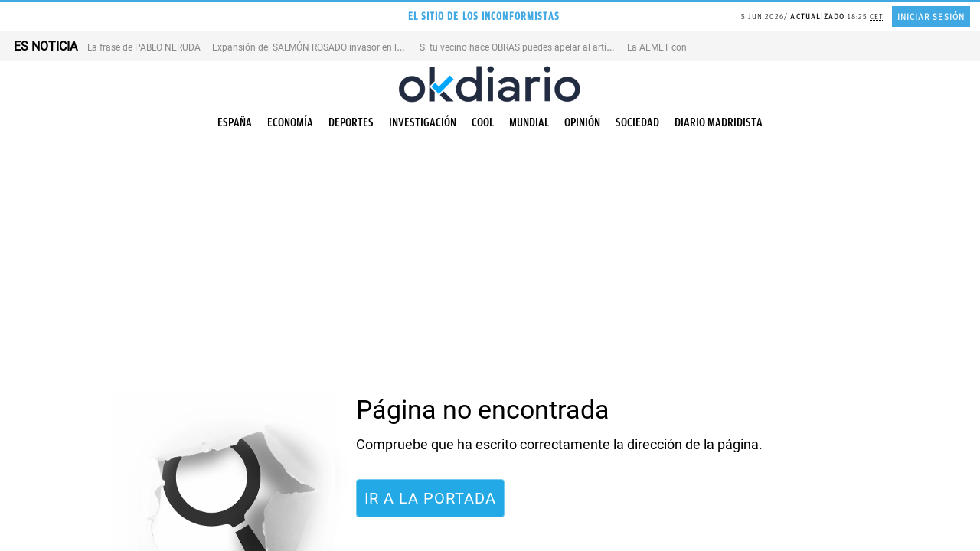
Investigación (423, 122)
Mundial (529, 122)
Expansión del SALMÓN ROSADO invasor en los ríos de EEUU (337, 47)
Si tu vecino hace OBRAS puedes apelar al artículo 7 (526, 47)
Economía (290, 122)
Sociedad (637, 122)
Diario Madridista (719, 122)
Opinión (582, 122)
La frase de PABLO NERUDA (144, 47)
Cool (483, 122)
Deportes (351, 122)
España (235, 122)
